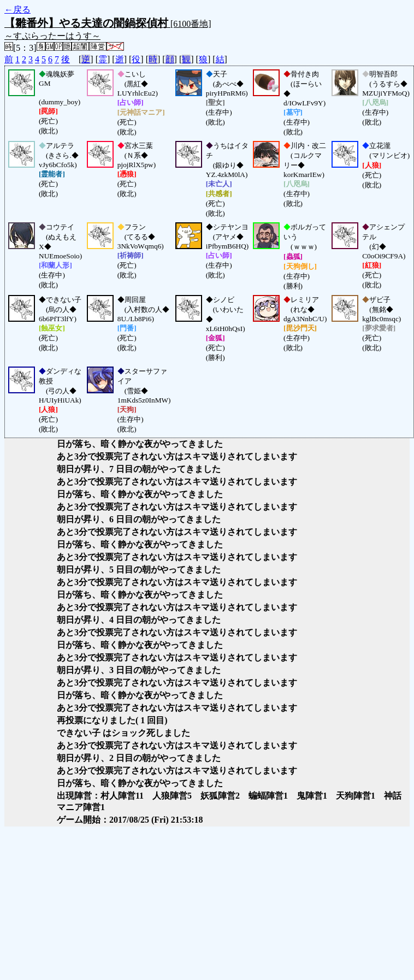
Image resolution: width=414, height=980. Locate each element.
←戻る (17, 10)
